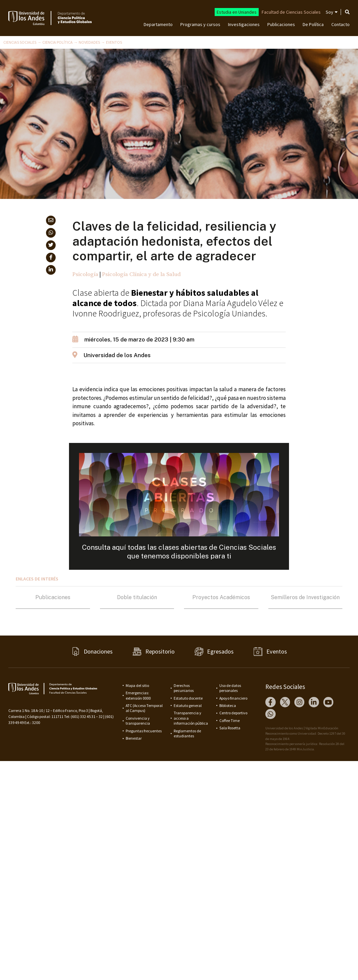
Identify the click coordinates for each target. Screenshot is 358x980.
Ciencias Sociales (20, 42)
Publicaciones (281, 24)
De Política (313, 24)
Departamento (158, 24)
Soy (329, 12)
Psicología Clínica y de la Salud (141, 274)
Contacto (340, 24)
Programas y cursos (200, 24)
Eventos (114, 42)
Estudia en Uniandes (237, 12)
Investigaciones (244, 24)
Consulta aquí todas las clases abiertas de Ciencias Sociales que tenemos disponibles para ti (179, 551)
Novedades (89, 42)
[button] (51, 220)
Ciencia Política (57, 42)
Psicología (85, 274)
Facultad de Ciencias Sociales (291, 12)
